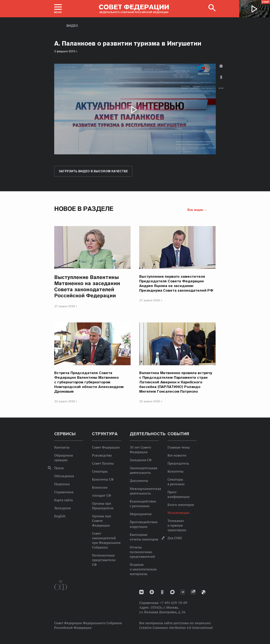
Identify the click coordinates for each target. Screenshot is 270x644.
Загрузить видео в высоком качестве (93, 171)
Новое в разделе (84, 209)
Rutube (193, 592)
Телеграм (183, 592)
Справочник (64, 492)
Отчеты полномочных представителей (142, 552)
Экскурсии (63, 508)
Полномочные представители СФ (104, 560)
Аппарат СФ (102, 495)
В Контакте (221, 66)
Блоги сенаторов (181, 505)
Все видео (195, 210)
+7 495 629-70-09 (174, 603)
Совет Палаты (103, 463)
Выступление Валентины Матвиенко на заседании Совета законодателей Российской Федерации (87, 286)
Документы (139, 481)
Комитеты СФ (103, 479)
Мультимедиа (178, 513)
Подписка (62, 484)
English (60, 516)
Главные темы (179, 447)
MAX (172, 592)
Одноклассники (221, 77)
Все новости (177, 455)
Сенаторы (100, 471)
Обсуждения (64, 476)
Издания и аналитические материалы (143, 569)
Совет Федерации (106, 447)
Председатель (178, 463)
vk (141, 592)
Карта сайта (63, 500)
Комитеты (175, 471)
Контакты (62, 447)
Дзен (152, 592)
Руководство (102, 455)
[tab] (221, 81)
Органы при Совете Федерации (102, 521)
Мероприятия (141, 514)
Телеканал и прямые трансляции (177, 525)
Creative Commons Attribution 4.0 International (176, 628)
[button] (58, 9)
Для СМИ (175, 538)
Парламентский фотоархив (203, 592)
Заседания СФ (141, 460)
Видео (72, 26)
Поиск (59, 468)
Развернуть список (221, 88)
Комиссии (100, 487)
